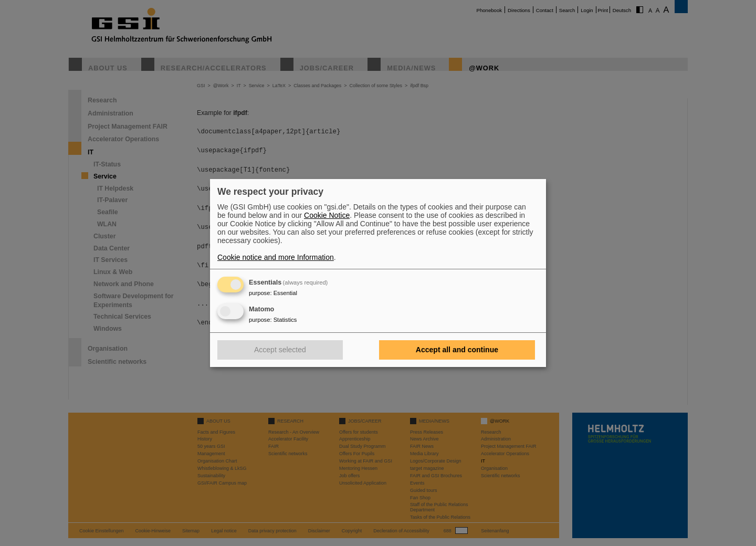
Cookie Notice (327, 215)
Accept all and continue (457, 350)
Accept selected (280, 350)
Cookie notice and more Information (276, 257)
